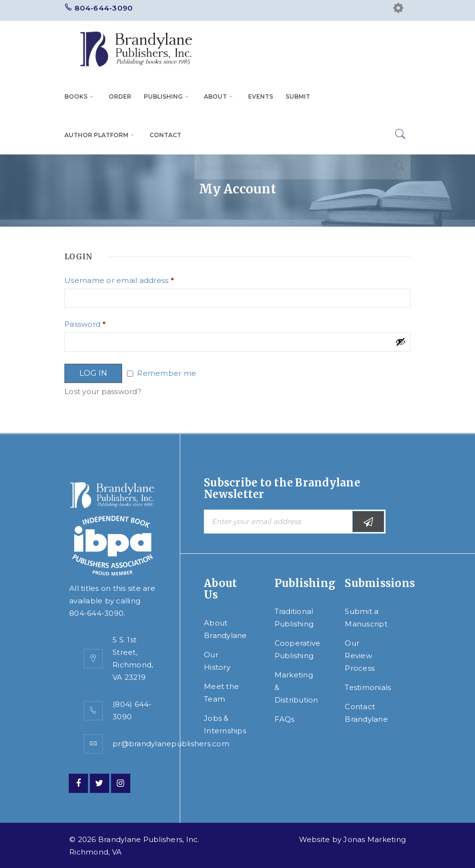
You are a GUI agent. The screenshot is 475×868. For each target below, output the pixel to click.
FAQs (285, 719)
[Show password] (400, 342)
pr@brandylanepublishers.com (171, 744)
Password (85, 324)
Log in (93, 373)
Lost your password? (103, 391)
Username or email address (119, 281)
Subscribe (368, 522)
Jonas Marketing (375, 839)
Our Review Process (360, 656)
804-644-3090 (104, 8)
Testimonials (368, 687)
